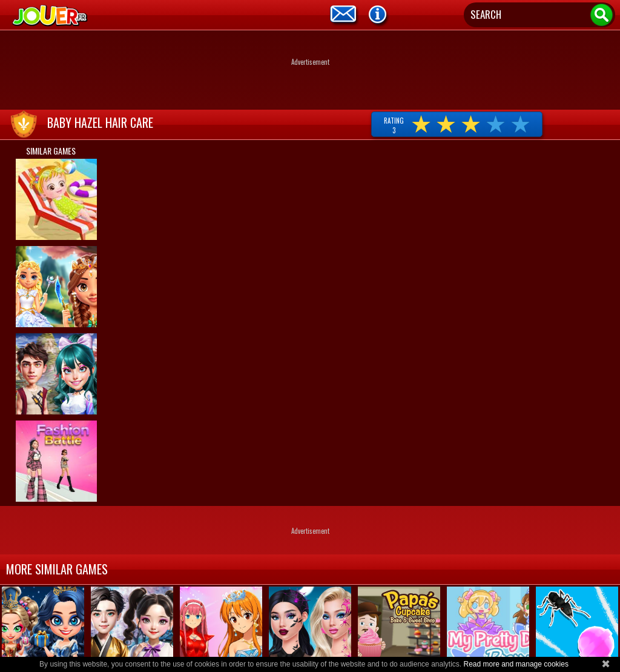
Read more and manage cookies (516, 664)
